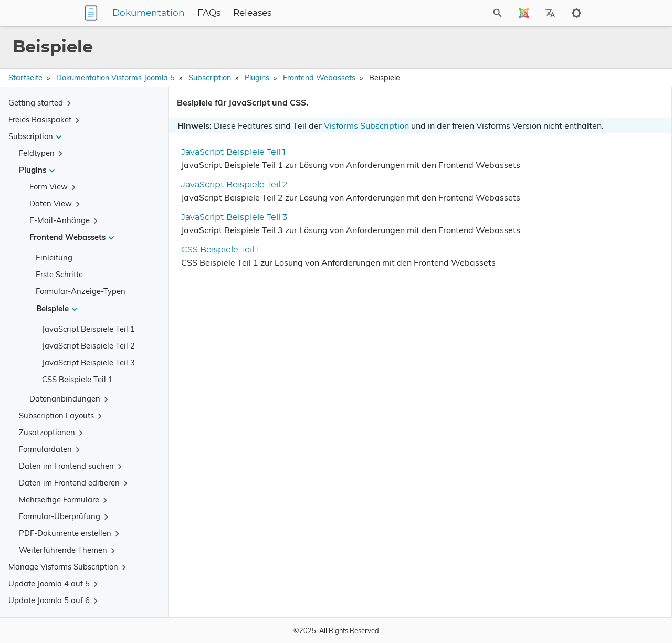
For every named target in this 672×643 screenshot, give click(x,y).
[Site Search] (469, 13)
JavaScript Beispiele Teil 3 (88, 362)
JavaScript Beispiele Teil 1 (88, 329)
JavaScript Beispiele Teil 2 (88, 346)
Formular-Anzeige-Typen (81, 291)
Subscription (210, 78)
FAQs (275, 13)
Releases (318, 13)
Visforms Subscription (366, 125)
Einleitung (54, 257)
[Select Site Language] (524, 13)
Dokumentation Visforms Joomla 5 (115, 78)
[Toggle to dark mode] (576, 13)
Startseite (25, 78)
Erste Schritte (59, 274)
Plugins (257, 78)
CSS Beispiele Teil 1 (77, 379)
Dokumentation (214, 13)
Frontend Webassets (319, 78)
